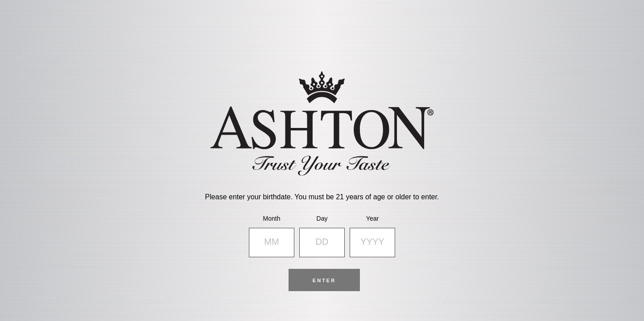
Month (272, 218)
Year (372, 218)
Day (322, 218)
